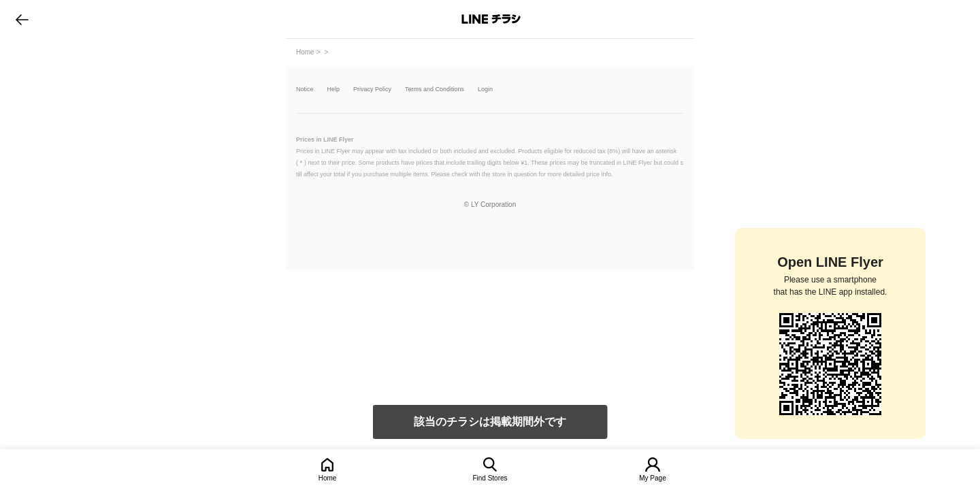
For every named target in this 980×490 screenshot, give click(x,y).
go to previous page (22, 19)
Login (485, 89)
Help (334, 89)
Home (328, 478)
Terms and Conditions (435, 89)
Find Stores (490, 478)
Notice (305, 89)
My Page (652, 478)
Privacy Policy (372, 89)
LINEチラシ (491, 19)
